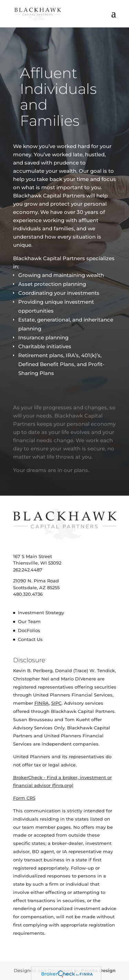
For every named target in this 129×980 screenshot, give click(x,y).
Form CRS (24, 798)
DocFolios (29, 630)
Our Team (29, 621)
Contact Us (30, 639)
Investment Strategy (41, 613)
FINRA (42, 703)
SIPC (56, 703)
